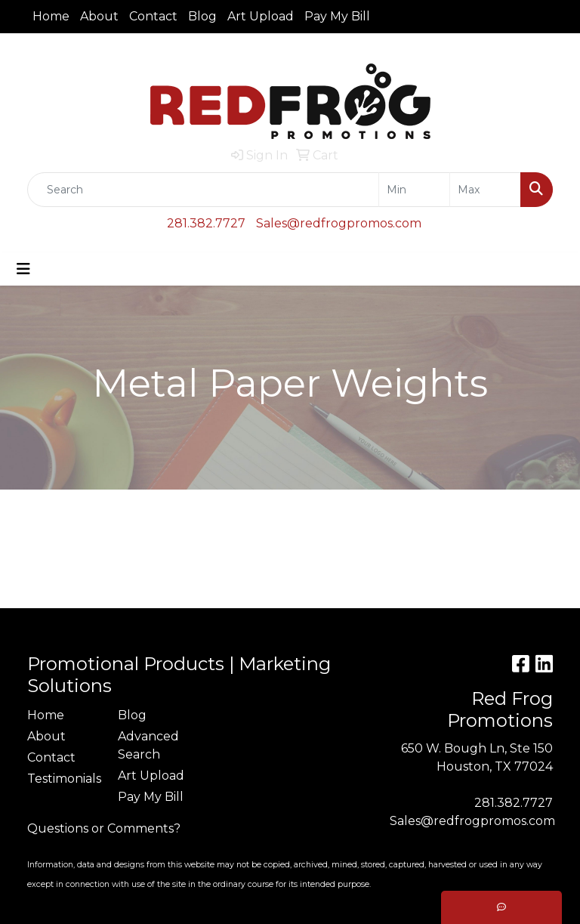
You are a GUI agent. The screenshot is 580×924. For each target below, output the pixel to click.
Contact (153, 16)
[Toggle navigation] (23, 269)
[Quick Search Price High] (485, 190)
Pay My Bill (337, 16)
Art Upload (261, 16)
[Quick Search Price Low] (414, 190)
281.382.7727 (206, 223)
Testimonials (63, 779)
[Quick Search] (203, 190)
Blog (202, 16)
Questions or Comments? (104, 828)
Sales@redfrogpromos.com (339, 223)
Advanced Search (148, 745)
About (99, 16)
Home (51, 16)
